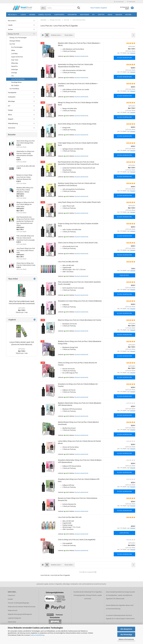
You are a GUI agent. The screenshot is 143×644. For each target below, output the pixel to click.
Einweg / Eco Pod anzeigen (18, 38)
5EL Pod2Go (15, 85)
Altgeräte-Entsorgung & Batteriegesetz (20, 614)
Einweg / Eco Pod (45, 15)
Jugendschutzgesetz (14, 618)
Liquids (23, 15)
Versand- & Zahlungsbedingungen (18, 603)
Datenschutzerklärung (37, 635)
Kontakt (10, 599)
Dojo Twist (15, 60)
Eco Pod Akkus (14, 89)
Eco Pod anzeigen (17, 47)
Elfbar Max (15, 63)
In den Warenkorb (124, 58)
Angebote (104, 8)
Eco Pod (12, 44)
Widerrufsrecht (13, 610)
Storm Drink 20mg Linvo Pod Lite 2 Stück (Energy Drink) (77, 124)
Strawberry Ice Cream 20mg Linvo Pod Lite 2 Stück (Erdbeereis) (80, 301)
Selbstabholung (13, 123)
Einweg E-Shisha (15, 41)
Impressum (11, 595)
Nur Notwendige (126, 635)
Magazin (119, 15)
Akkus (110, 15)
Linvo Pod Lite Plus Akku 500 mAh (70, 517)
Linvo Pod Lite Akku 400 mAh (68, 262)
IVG (12, 76)
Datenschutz (12, 622)
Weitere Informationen (126, 639)
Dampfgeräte (59, 15)
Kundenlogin (119, 2)
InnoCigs (14, 73)
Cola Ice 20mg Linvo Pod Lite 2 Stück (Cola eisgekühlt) (77, 540)
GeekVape (15, 70)
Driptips (101, 15)
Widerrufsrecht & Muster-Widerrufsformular (22, 607)
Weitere (128, 15)
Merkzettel (131, 2)
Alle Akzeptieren (126, 629)
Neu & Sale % (13, 15)
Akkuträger (84, 15)
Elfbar (13, 50)
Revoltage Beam (16, 82)
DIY (93, 15)
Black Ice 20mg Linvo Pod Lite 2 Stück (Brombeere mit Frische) (80, 320)
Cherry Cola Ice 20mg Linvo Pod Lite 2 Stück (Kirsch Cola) (78, 243)
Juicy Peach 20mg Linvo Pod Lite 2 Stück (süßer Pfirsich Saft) (79, 202)
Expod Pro (14, 66)
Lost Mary (14, 54)
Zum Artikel (124, 275)
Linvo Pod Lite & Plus (18, 79)
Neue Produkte (95, 8)
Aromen (32, 15)
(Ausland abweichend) (81, 56)
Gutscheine (12, 128)
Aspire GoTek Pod (17, 57)
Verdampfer (72, 15)
